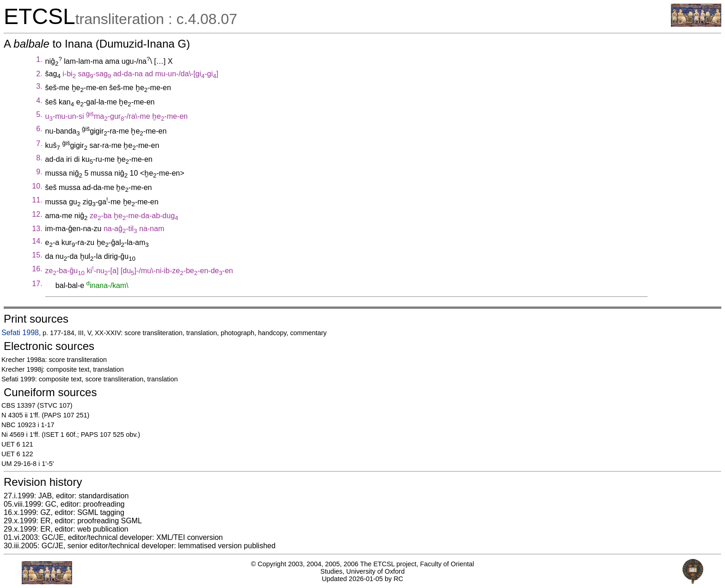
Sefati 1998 (20, 333)
